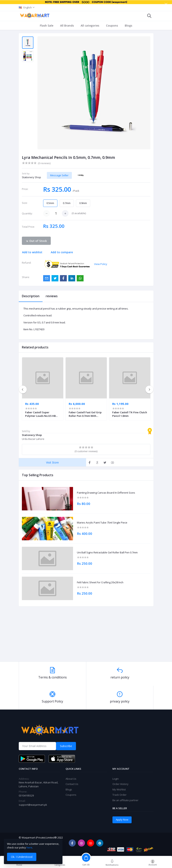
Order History (120, 784)
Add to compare (62, 252)
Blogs (128, 26)
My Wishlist (119, 789)
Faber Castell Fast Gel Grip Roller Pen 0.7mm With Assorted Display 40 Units (85, 414)
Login (116, 779)
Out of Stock (36, 241)
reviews (52, 296)
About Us (71, 779)
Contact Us (72, 784)
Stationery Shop (31, 177)
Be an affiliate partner (125, 800)
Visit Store (52, 462)
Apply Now (122, 820)
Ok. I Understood (22, 857)
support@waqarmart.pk (33, 805)
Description (31, 296)
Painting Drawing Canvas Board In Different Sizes (106, 493)
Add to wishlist (32, 252)
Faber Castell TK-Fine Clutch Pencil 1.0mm (130, 414)
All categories (90, 26)
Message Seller (59, 175)
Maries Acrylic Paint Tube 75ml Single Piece (102, 523)
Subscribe (66, 746)
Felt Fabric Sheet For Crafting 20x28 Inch (100, 583)
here (29, 847)
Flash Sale (47, 26)
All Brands (67, 26)
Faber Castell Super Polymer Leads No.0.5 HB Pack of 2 (40, 414)
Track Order (119, 795)
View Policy (101, 264)
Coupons (112, 26)
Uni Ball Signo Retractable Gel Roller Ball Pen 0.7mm (107, 553)
